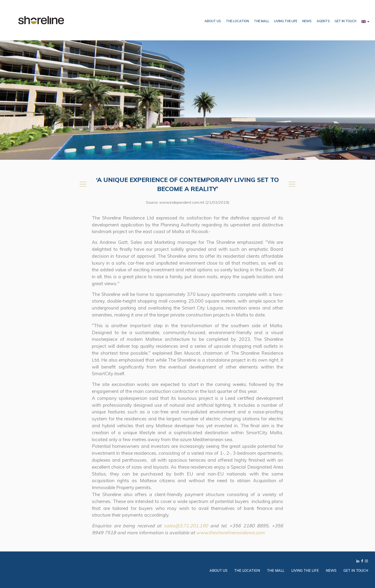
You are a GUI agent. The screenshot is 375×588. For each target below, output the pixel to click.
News (307, 21)
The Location (237, 21)
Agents (323, 21)
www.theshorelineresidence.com (230, 533)
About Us (213, 21)
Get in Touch (345, 21)
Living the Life (286, 21)
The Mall (262, 21)
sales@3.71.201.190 (186, 526)
